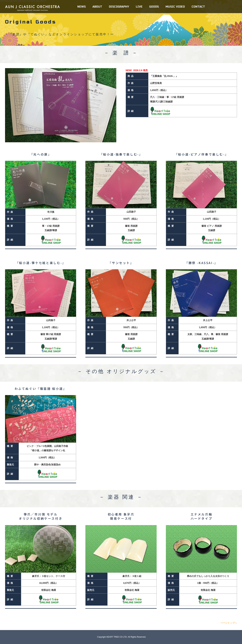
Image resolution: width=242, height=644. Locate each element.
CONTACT (198, 7)
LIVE (139, 7)
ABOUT (97, 7)
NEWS (82, 7)
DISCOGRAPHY (119, 7)
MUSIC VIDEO (175, 7)
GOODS (154, 7)
